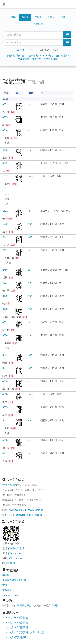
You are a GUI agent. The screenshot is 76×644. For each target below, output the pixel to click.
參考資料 (56, 605)
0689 (5, 150)
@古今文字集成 (16, 548)
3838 (5, 335)
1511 (5, 211)
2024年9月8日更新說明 (15, 637)
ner (29, 407)
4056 (5, 381)
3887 (5, 368)
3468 (5, 309)
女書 (63, 17)
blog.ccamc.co (35, 515)
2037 (5, 237)
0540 (5, 130)
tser (30, 104)
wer (30, 130)
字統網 (6, 575)
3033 (5, 283)
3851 (5, 355)
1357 (5, 176)
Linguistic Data (10, 595)
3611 (5, 322)
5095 (5, 407)
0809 (5, 163)
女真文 (51, 17)
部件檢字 (22, 56)
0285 (5, 117)
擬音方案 (36, 59)
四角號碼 (10, 56)
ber (29, 270)
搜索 (67, 34)
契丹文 (38, 17)
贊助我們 (10, 563)
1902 (5, 224)
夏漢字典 (33, 56)
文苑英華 (7, 590)
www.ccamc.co (35, 510)
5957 (5, 453)
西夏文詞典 (24, 59)
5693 (5, 440)
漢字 (13, 17)
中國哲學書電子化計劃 (14, 580)
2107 (5, 250)
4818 (5, 394)
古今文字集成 (10, 485)
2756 (5, 270)
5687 (5, 420)
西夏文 (25, 17)
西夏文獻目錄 (50, 59)
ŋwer (30, 176)
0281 (5, 104)
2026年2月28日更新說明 (15, 618)
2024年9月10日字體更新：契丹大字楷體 (23, 632)
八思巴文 (38, 24)
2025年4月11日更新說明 (15, 623)
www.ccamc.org (18, 510)
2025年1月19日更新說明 (15, 627)
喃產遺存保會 (24, 605)
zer (29, 335)
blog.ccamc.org (17, 515)
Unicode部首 (47, 56)
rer (29, 117)
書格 (5, 585)
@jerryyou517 (15, 553)
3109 (5, 296)
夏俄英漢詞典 (63, 56)
